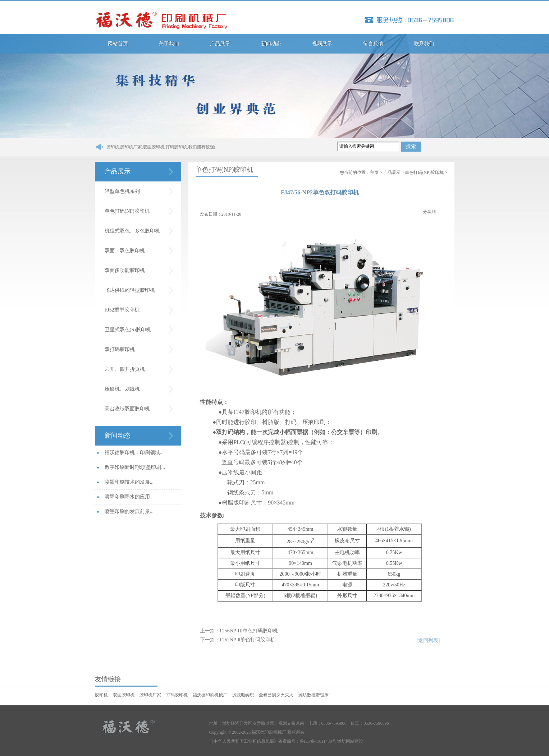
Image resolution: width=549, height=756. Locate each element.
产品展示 (220, 44)
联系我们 (424, 44)
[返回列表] (428, 640)
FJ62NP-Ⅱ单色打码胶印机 (248, 640)
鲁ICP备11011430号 (318, 741)
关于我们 (169, 44)
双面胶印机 (124, 695)
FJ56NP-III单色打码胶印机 (249, 631)
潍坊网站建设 (350, 741)
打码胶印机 (177, 695)
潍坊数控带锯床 (314, 695)
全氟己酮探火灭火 (276, 695)
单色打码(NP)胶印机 (127, 211)
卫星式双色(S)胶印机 (128, 330)
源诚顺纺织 (243, 695)
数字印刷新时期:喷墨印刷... (135, 467)
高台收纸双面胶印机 (127, 409)
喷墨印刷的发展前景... (129, 511)
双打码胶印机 (120, 349)
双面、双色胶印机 (125, 251)
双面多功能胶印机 (125, 270)
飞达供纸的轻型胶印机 (130, 290)
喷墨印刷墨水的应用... (129, 497)
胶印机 (101, 695)
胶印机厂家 (150, 695)
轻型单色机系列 (122, 191)
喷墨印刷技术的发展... (129, 482)
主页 (374, 172)
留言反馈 (373, 44)
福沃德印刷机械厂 (210, 695)
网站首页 (118, 44)
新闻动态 (271, 44)
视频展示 (322, 44)
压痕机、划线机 (122, 389)
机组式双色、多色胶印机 (132, 231)
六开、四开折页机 (125, 369)
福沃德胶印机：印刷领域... (134, 453)
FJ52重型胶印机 (122, 310)
